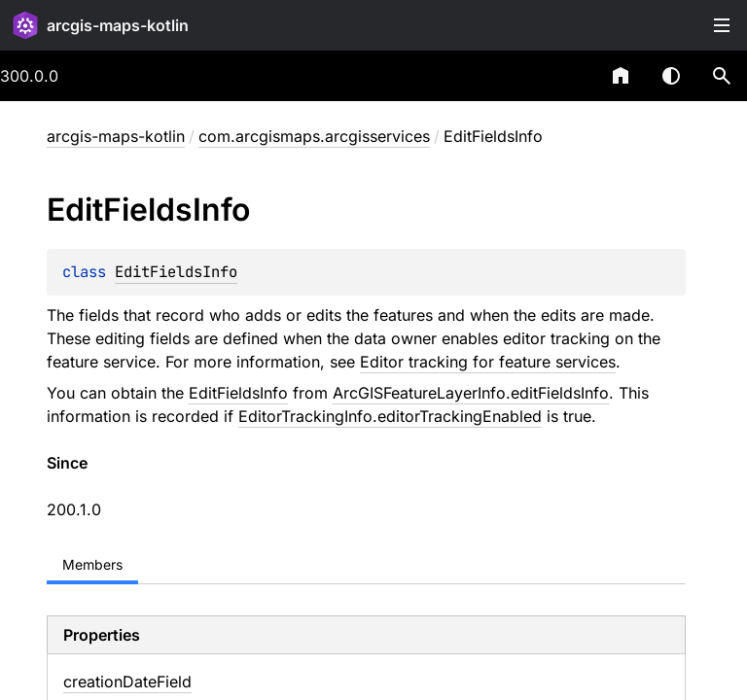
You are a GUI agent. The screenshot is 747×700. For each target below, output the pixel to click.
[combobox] (570, 76)
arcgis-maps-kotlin (118, 25)
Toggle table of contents (722, 25)
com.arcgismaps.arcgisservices (314, 136)
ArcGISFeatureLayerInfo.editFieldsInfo (471, 393)
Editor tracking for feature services (488, 362)
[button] (722, 76)
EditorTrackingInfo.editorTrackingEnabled (390, 416)
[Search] (722, 76)
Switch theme (671, 76)
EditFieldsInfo (176, 272)
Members (92, 564)
